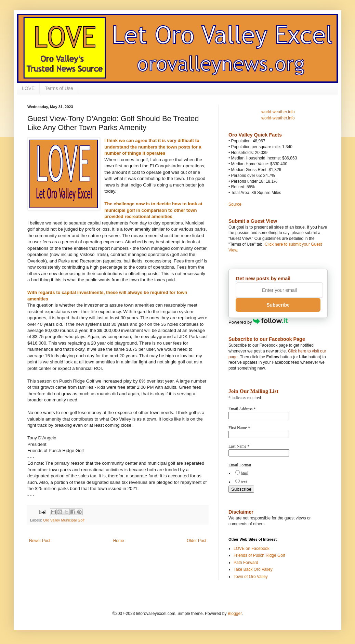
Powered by (258, 322)
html (245, 473)
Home (119, 541)
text (244, 482)
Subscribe (278, 305)
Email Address (242, 409)
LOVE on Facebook (252, 549)
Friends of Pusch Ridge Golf (259, 555)
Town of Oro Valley (251, 577)
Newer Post (40, 541)
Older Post (196, 541)
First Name (239, 428)
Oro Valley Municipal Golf (64, 520)
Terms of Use (59, 88)
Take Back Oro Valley (253, 569)
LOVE (28, 88)
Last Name (239, 446)
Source (235, 204)
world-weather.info (278, 112)
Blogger (235, 614)
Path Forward (246, 563)
